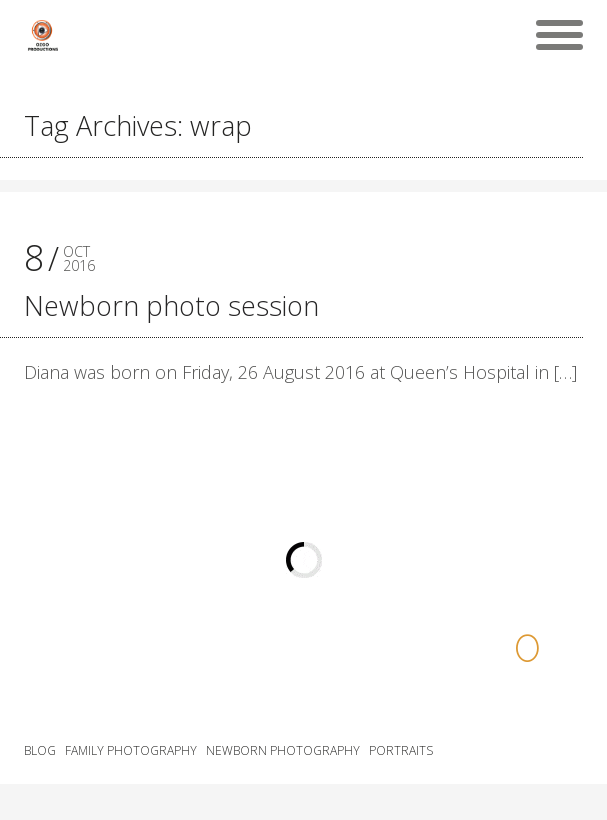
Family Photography (131, 751)
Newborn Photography (283, 751)
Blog (40, 751)
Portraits (401, 751)
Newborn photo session (171, 305)
